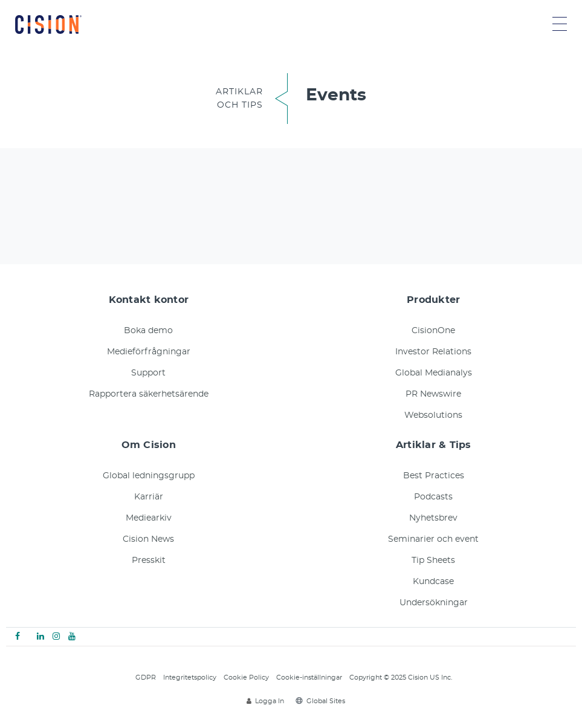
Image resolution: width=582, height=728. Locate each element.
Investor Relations (433, 352)
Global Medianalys (434, 373)
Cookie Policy (246, 678)
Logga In (265, 701)
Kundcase (433, 582)
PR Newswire (433, 394)
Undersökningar (434, 603)
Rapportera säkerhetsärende (149, 394)
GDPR (146, 678)
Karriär (149, 497)
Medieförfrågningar (149, 352)
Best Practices (434, 476)
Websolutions (433, 415)
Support (148, 373)
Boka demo (148, 331)
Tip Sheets (433, 561)
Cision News (148, 539)
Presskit (149, 561)
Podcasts (433, 497)
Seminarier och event (433, 539)
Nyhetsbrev (433, 518)
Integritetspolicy (190, 678)
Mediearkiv (149, 518)
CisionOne (433, 331)
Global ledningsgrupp (149, 476)
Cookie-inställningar (309, 678)
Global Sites (320, 701)
